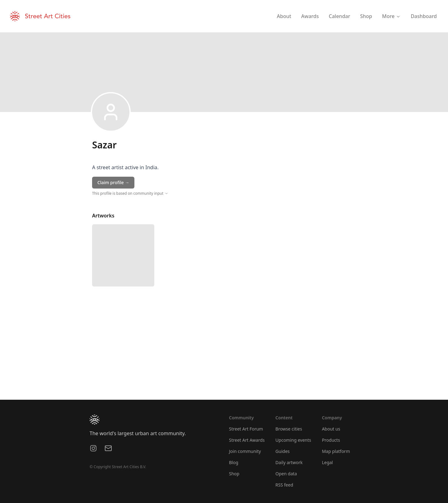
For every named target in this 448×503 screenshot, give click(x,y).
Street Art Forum (246, 429)
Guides (282, 451)
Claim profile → (113, 182)
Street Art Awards (247, 440)
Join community (245, 451)
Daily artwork (289, 462)
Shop (234, 474)
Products (331, 440)
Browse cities (289, 429)
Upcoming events (293, 440)
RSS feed (284, 485)
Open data (286, 474)
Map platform (336, 451)
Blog (234, 462)
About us (331, 429)
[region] (224, 353)
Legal (327, 462)
